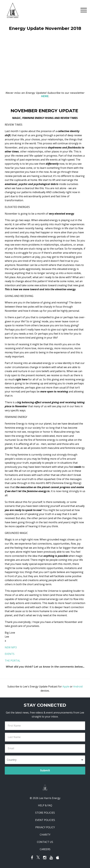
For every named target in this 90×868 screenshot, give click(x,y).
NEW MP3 (11, 647)
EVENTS (10, 654)
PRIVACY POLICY (45, 827)
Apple (66, 686)
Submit (45, 770)
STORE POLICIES (45, 813)
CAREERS (45, 849)
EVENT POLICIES (45, 820)
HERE (45, 96)
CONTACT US (45, 842)
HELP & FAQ (45, 805)
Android (78, 686)
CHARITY (45, 835)
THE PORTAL (13, 661)
